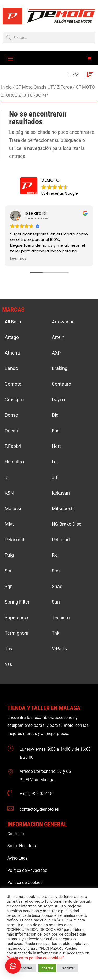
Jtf (55, 477)
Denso (11, 415)
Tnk (56, 633)
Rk (54, 555)
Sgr (8, 586)
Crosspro (14, 400)
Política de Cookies (25, 882)
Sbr (8, 571)
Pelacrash (15, 540)
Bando (11, 368)
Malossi (13, 509)
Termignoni (16, 633)
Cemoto (13, 384)
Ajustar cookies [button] (21, 968)
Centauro (61, 384)
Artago (12, 337)
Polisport (61, 540)
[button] (13, 966)
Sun (56, 602)
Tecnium (61, 617)
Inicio (6, 87)
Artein (58, 337)
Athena (12, 353)
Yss (8, 664)
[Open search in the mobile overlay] (49, 38)
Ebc (56, 431)
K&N (9, 493)
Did (55, 415)
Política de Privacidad (27, 870)
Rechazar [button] (68, 968)
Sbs (56, 571)
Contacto (16, 834)
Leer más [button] (18, 259)
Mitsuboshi (63, 509)
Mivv (10, 524)
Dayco (58, 400)
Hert (56, 446)
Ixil (55, 462)
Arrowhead (63, 322)
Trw (9, 649)
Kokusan (61, 493)
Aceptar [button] (47, 968)
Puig (9, 555)
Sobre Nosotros (22, 846)
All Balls (13, 322)
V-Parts (59, 649)
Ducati (11, 431)
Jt (7, 477)
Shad (57, 586)
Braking (60, 368)
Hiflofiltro (14, 462)
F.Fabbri (13, 446)
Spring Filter (17, 602)
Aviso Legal (18, 858)
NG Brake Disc (67, 524)
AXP (56, 353)
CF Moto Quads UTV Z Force (44, 87)
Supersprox (17, 617)
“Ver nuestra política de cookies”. (36, 958)
